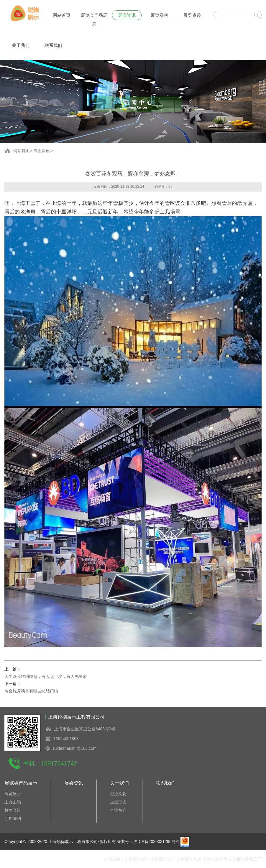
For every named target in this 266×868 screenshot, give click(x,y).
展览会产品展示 (94, 16)
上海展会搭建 (189, 859)
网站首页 (62, 15)
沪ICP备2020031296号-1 (156, 841)
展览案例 (160, 15)
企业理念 (118, 802)
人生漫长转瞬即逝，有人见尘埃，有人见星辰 (46, 676)
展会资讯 (127, 15)
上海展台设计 (137, 859)
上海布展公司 (215, 859)
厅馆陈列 (13, 818)
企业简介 (118, 810)
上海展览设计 (163, 859)
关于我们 (21, 45)
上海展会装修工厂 (245, 859)
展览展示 (13, 794)
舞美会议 (13, 810)
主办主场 (13, 802)
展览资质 (192, 15)
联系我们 (53, 45)
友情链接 (112, 859)
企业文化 (118, 794)
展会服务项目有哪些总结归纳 (31, 691)
